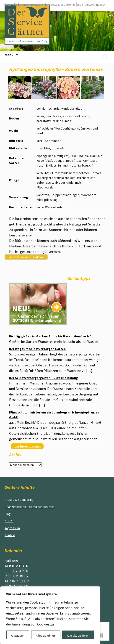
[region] (50, 615)
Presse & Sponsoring (62, 5)
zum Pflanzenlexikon (26, 257)
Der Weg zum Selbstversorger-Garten (37, 349)
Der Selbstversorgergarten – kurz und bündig (44, 378)
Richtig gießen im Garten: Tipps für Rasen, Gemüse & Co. (52, 336)
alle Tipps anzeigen (27, 446)
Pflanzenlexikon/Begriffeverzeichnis (25, 5)
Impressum (12, 528)
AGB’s (9, 521)
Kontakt (10, 535)
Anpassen (18, 636)
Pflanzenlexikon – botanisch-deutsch (30, 507)
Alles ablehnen (46, 636)
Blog (80, 5)
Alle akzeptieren (78, 636)
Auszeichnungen (96, 5)
